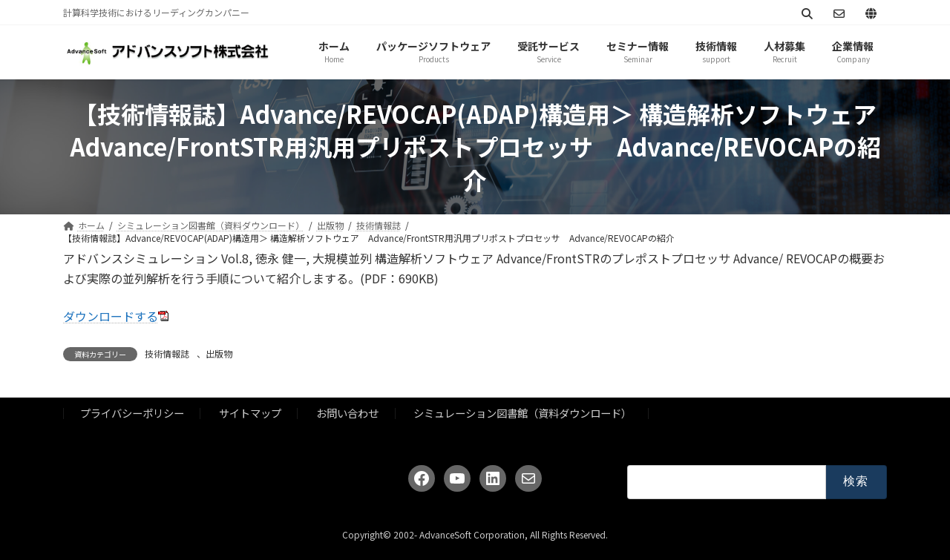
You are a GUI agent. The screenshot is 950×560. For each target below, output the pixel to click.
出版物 (219, 353)
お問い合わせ (347, 413)
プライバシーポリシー (132, 413)
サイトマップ (250, 413)
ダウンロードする (111, 316)
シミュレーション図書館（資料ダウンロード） (522, 413)
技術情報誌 (167, 353)
